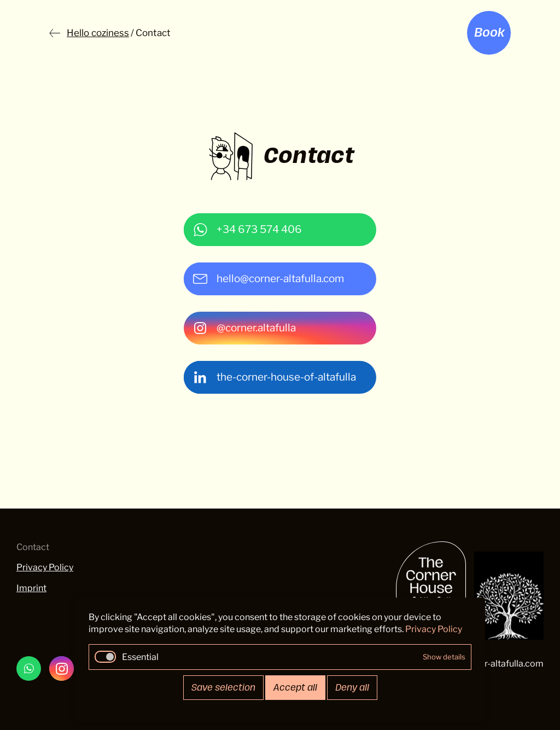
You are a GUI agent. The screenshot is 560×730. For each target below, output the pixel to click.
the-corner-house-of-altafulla (286, 377)
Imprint (31, 588)
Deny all (352, 688)
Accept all (295, 688)
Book (489, 33)
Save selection (223, 688)
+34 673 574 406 (259, 229)
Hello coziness (98, 33)
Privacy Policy (45, 567)
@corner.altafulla (256, 328)
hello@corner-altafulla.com (280, 279)
